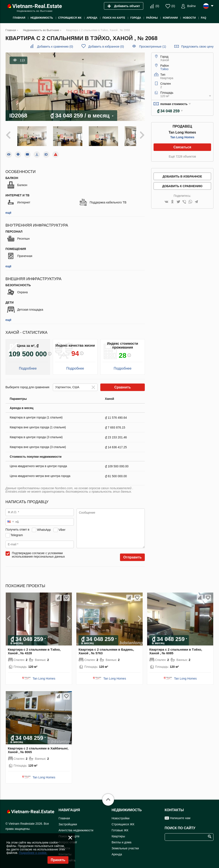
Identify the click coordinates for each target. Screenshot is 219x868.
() (157, 6)
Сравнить (122, 384)
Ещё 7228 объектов (182, 156)
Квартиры (118, 833)
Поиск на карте (69, 833)
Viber (62, 526)
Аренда (117, 851)
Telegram (17, 531)
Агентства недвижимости (76, 827)
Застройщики (68, 821)
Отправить (132, 554)
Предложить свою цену (197, 47)
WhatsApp (44, 526)
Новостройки (121, 815)
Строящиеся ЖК (123, 821)
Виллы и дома (122, 839)
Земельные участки (125, 845)
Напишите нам (180, 814)
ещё (8, 209)
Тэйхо (164, 69)
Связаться (182, 147)
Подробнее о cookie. (33, 853)
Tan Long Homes (182, 137)
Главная (64, 815)
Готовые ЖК (120, 827)
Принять (58, 860)
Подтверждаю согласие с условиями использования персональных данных (38, 551)
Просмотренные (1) (152, 47)
